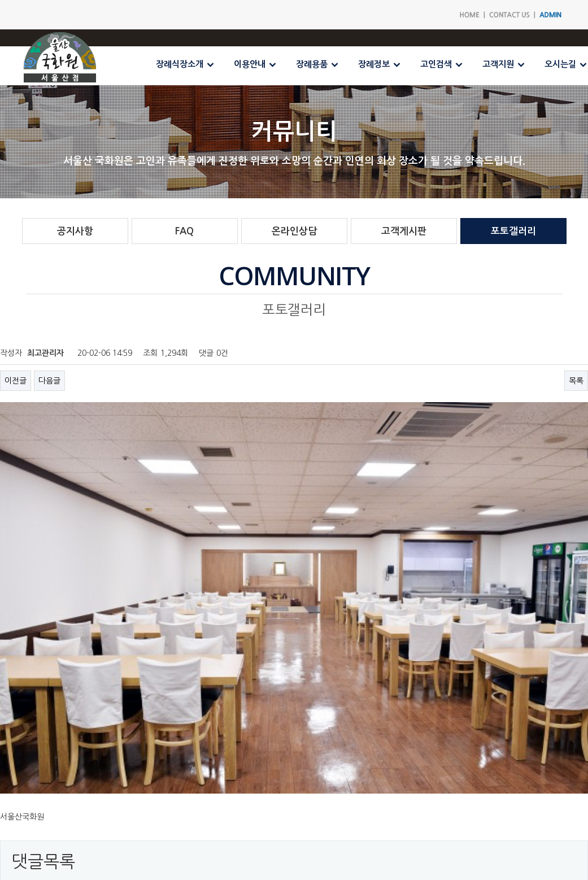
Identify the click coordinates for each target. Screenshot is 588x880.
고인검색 (436, 64)
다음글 (49, 381)
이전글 (16, 381)
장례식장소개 (180, 64)
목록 (576, 381)
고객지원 (498, 64)
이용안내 (250, 64)
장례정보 (374, 64)
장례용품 (312, 64)
